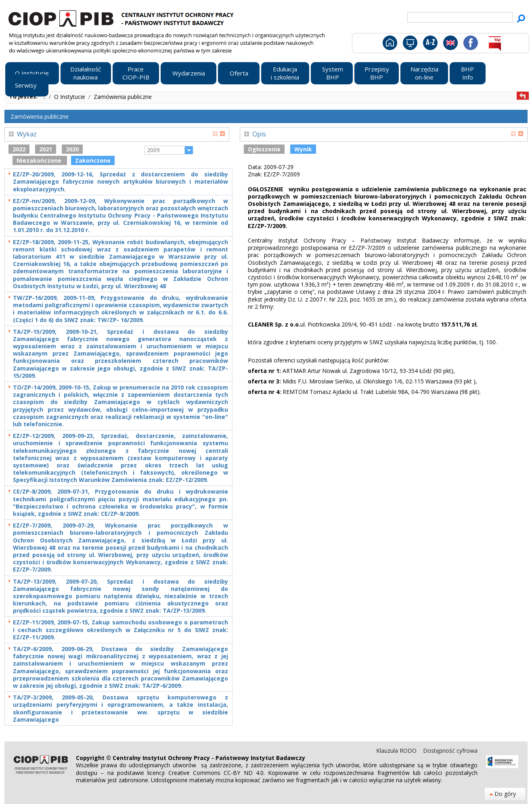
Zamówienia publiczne (123, 97)
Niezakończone (40, 160)
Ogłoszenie (264, 149)
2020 (72, 149)
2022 (19, 149)
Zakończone (93, 160)
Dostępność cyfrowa (450, 751)
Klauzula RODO (397, 751)
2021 (46, 149)
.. (45, 97)
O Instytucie (70, 97)
